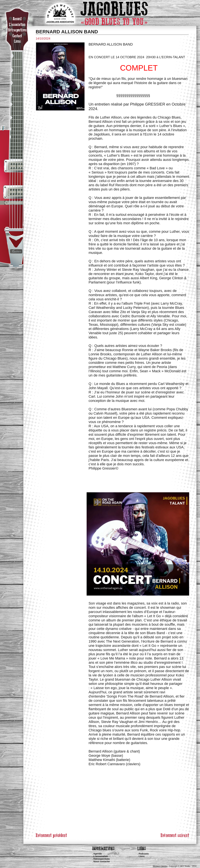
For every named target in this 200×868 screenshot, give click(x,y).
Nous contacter (102, 861)
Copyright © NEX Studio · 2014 (183, 866)
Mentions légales (160, 866)
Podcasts (144, 854)
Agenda (97, 854)
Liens (142, 856)
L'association (101, 856)
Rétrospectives (102, 859)
